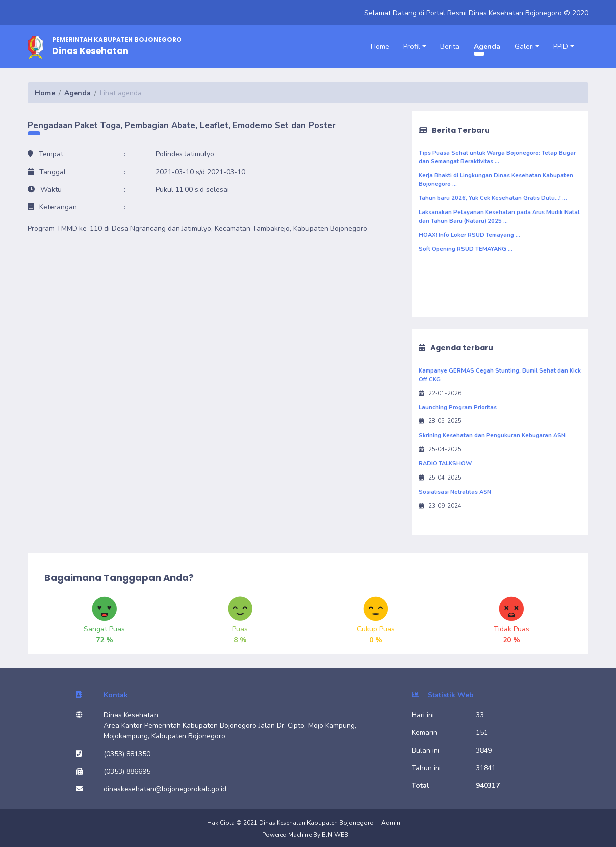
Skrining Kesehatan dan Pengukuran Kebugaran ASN (492, 435)
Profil (412, 47)
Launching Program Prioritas (458, 408)
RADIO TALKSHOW (445, 464)
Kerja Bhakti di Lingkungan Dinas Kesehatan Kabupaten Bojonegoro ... (496, 180)
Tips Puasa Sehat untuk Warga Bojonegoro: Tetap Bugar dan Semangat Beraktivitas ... (497, 157)
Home (380, 47)
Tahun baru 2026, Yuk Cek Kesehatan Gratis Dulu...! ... (493, 198)
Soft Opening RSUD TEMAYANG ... (466, 249)
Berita (450, 47)
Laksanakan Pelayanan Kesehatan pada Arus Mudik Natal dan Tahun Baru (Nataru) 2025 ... (499, 217)
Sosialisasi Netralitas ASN (455, 492)
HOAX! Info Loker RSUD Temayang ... (469, 235)
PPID (561, 47)
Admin (391, 823)
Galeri (524, 47)
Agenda (487, 47)
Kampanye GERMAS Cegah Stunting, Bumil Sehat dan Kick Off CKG (500, 375)
